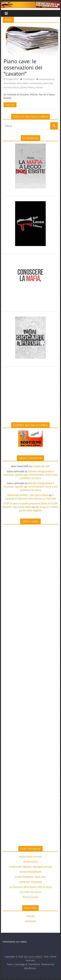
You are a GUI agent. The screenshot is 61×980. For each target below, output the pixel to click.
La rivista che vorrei (30, 892)
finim (19, 83)
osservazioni (36, 83)
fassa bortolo (10, 83)
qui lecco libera (27, 87)
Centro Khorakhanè (30, 872)
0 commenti (27, 79)
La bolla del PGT (41, 466)
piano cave (47, 83)
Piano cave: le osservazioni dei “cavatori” (23, 67)
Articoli (30, 916)
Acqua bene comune (30, 857)
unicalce (39, 87)
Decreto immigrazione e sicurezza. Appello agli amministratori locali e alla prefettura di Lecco (30, 475)
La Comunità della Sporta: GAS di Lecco (30, 887)
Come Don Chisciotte (30, 882)
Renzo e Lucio (30, 897)
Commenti (30, 921)
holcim (26, 83)
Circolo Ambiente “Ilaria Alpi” (30, 877)
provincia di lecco (11, 87)
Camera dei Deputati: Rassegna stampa (30, 867)
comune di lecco (47, 79)
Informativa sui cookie (15, 942)
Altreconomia (30, 862)
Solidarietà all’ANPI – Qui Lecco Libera (28, 495)
